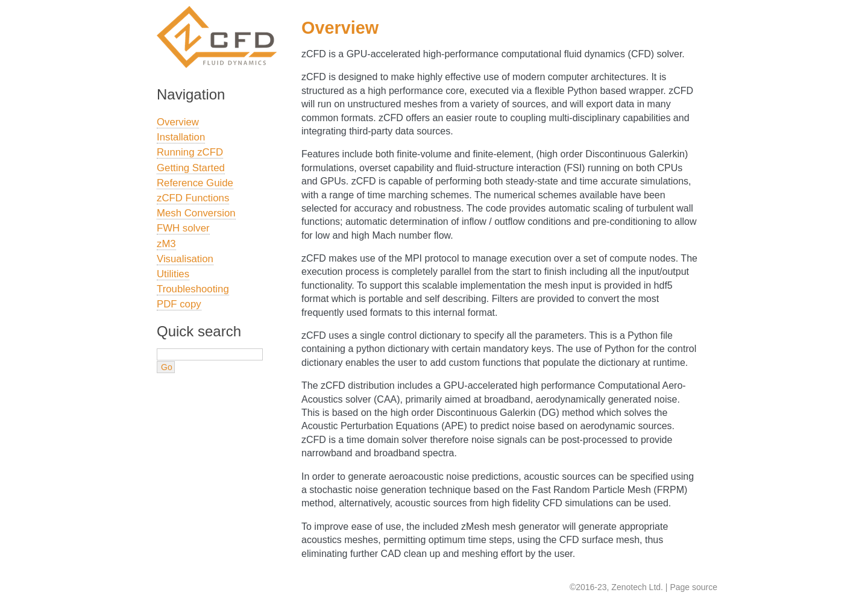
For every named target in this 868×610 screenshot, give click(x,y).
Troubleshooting (193, 289)
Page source (693, 587)
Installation (181, 137)
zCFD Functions (193, 198)
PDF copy (179, 304)
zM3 (166, 244)
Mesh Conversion (196, 213)
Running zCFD (190, 152)
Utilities (173, 274)
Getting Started (191, 168)
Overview (178, 122)
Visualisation (185, 259)
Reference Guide (195, 183)
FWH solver (183, 228)
